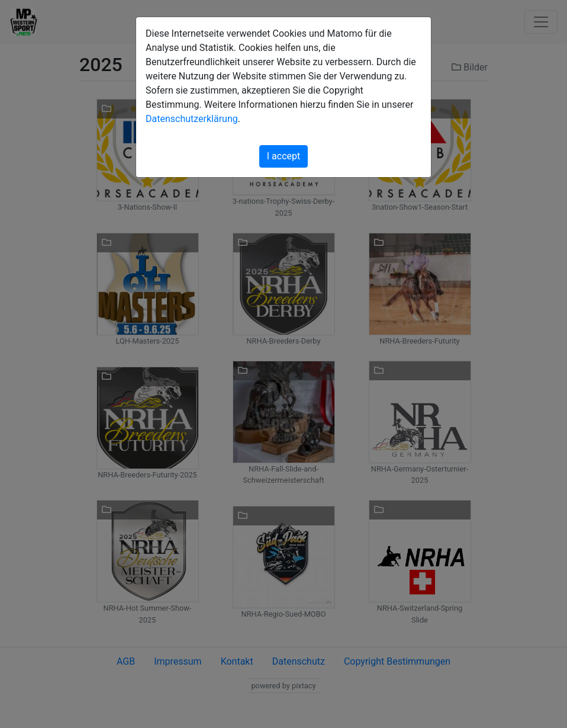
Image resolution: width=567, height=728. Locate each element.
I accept (283, 156)
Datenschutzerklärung (192, 119)
